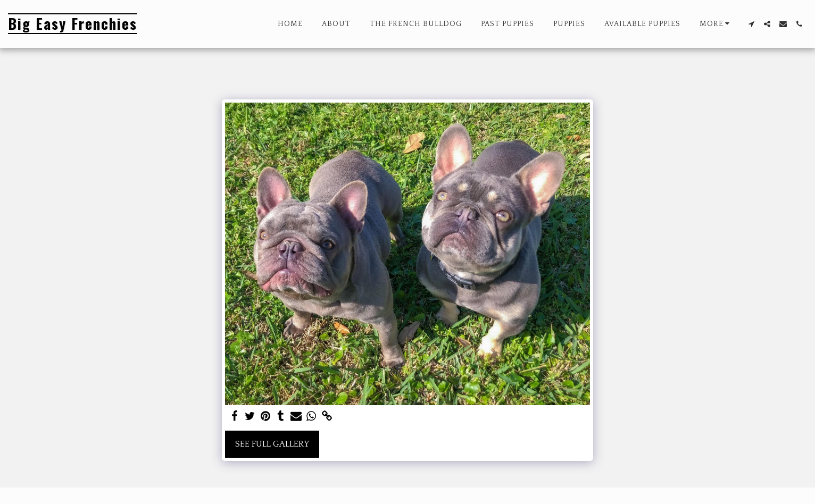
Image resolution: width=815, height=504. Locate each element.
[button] (751, 24)
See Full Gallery (272, 444)
